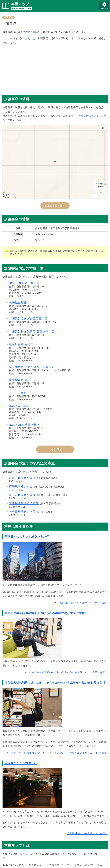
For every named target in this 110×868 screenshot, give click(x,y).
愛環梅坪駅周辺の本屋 (24, 503)
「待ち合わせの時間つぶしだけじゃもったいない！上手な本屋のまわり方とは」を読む (58, 753)
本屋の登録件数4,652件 (21, 8)
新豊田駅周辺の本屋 (22, 478)
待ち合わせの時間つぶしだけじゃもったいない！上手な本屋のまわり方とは (55, 683)
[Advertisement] (55, 68)
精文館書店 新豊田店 (23, 380)
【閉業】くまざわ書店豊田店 (28, 318)
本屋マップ (20, 4)
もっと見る (55, 450)
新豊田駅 (8, 17)
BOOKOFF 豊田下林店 (24, 425)
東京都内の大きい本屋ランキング (27, 537)
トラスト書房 (18, 393)
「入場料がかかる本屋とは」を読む (87, 833)
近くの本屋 (104, 8)
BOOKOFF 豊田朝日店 (24, 283)
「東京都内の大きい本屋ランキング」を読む (82, 603)
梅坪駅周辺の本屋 (21, 486)
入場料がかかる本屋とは (21, 763)
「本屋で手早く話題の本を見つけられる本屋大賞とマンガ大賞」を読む (67, 672)
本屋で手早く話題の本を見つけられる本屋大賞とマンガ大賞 (45, 613)
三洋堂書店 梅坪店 (21, 345)
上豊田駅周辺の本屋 (22, 512)
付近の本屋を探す (55, 206)
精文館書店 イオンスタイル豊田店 (32, 367)
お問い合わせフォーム (91, 116)
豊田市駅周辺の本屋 (22, 495)
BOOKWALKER (20, 406)
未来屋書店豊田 (19, 302)
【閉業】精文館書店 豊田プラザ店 (32, 332)
